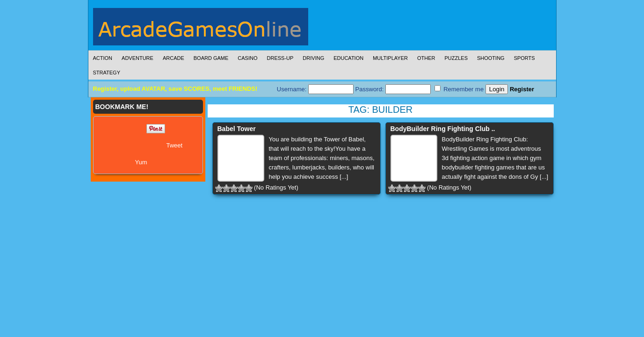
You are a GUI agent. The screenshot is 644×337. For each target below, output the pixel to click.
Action (103, 58)
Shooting (491, 58)
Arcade (174, 58)
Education (348, 58)
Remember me (459, 89)
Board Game (211, 58)
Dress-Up (280, 58)
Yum (141, 162)
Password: (393, 89)
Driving (313, 58)
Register (522, 89)
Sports (525, 58)
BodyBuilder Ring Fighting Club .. (443, 129)
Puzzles (456, 58)
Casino (247, 58)
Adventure (137, 58)
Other (426, 58)
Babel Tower (237, 129)
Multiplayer (390, 58)
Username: (315, 89)
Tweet (175, 145)
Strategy (107, 73)
